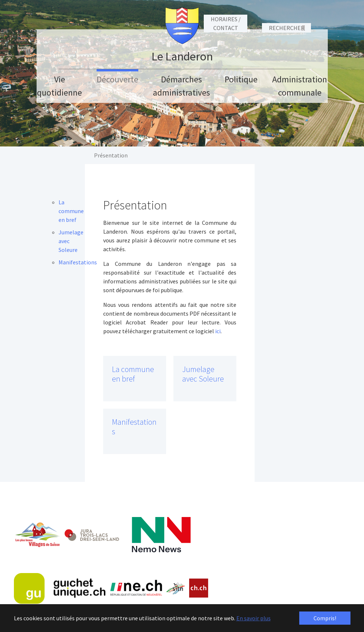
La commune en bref (133, 374)
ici (218, 331)
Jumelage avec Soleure (203, 374)
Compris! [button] (325, 618)
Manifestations (134, 427)
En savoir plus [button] (254, 618)
